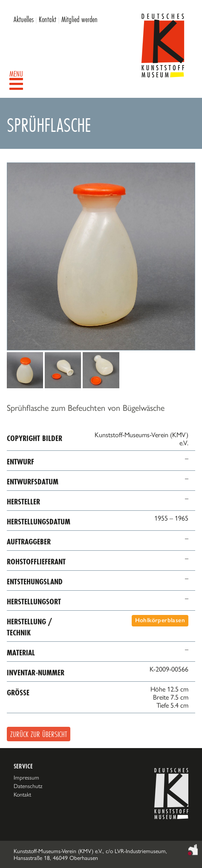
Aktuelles (24, 19)
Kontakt (48, 19)
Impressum (26, 777)
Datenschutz (28, 786)
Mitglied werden (79, 19)
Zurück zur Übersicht (39, 734)
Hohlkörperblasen (160, 620)
